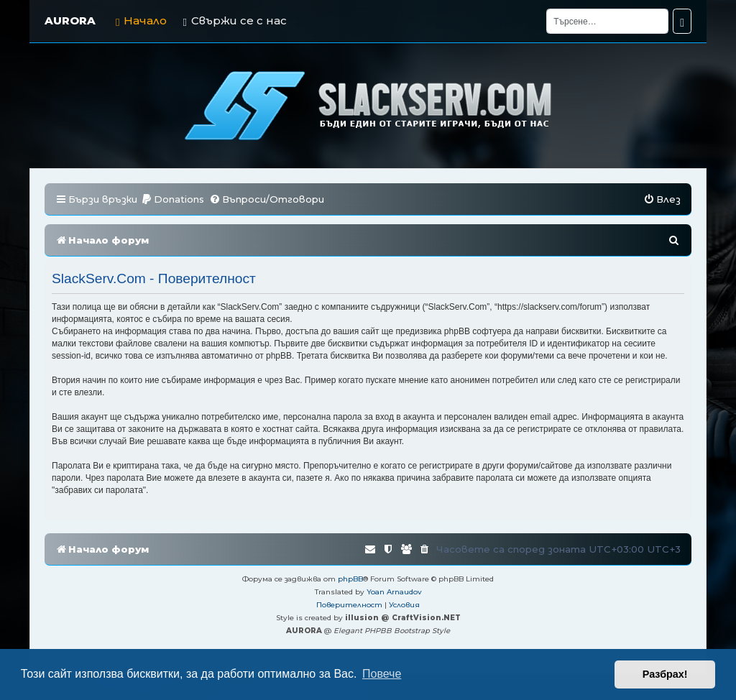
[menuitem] (172, 199)
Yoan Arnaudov (394, 592)
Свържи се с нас (234, 20)
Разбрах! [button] (665, 674)
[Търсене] (607, 21)
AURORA (70, 20)
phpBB (350, 579)
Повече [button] (382, 674)
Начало (141, 20)
